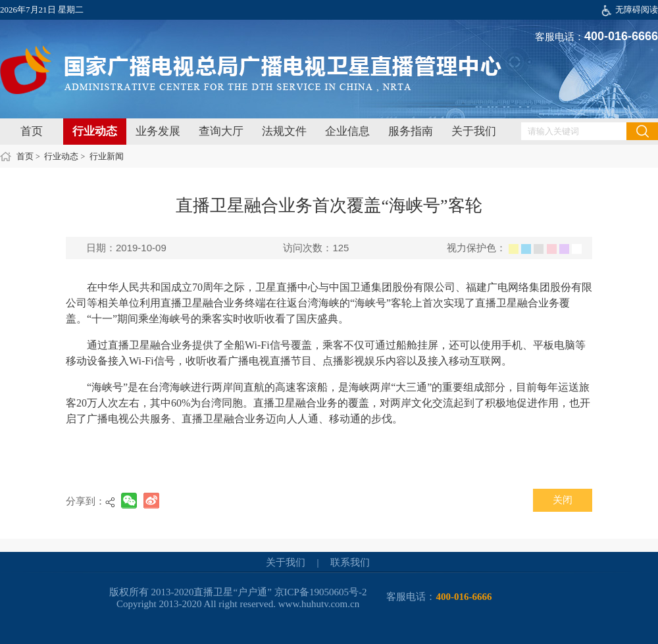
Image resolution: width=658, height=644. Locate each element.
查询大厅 (221, 131)
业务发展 (158, 131)
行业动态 (95, 131)
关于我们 (474, 131)
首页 (32, 131)
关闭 (563, 500)
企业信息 (347, 131)
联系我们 (350, 562)
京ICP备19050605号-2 (321, 592)
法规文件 (284, 131)
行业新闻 (107, 156)
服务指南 (411, 131)
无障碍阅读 (637, 10)
